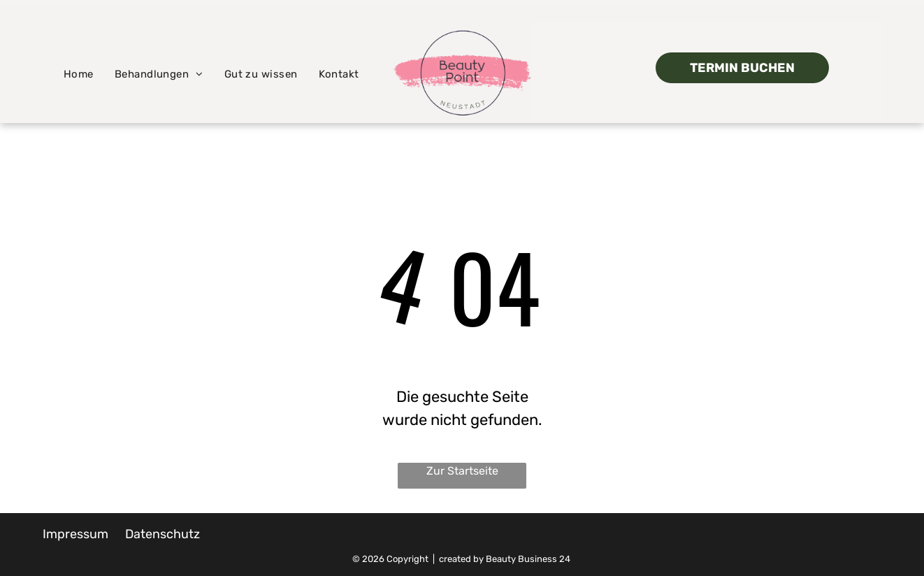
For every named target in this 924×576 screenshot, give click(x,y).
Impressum (75, 534)
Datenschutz (163, 534)
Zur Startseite (462, 471)
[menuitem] (79, 74)
